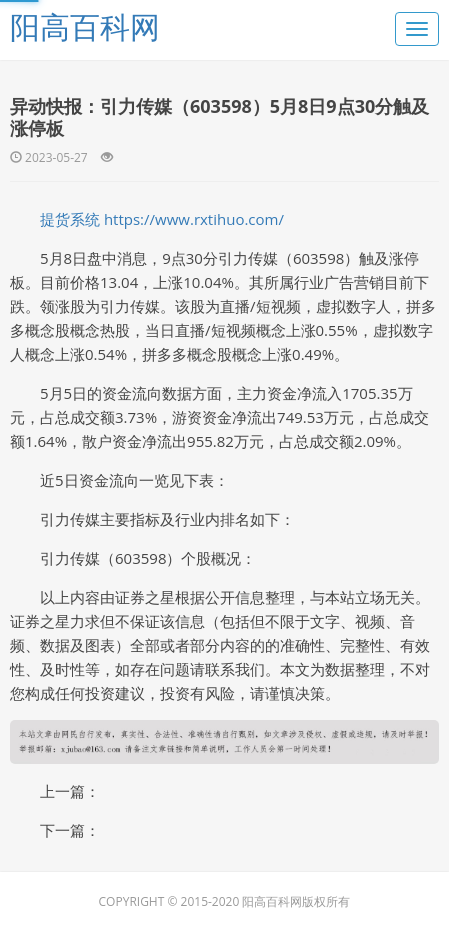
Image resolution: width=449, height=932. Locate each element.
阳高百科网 (85, 26)
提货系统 (70, 219)
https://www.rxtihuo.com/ (194, 219)
